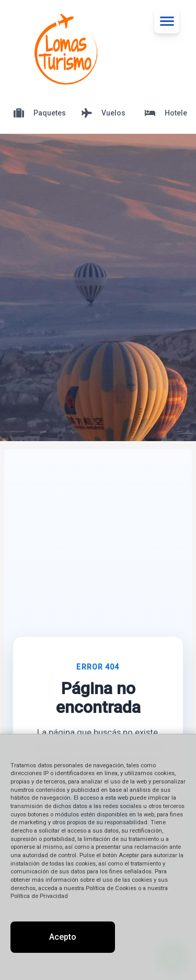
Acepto (63, 937)
